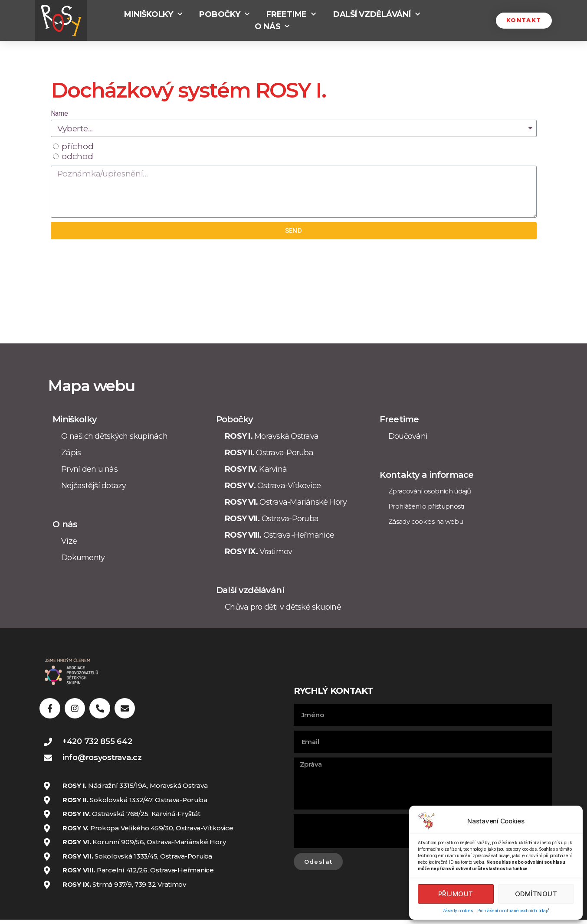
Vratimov (258, 552)
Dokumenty (83, 558)
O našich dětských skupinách (114, 436)
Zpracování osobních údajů (430, 491)
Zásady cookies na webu (426, 521)
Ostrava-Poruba (269, 453)
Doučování (408, 436)
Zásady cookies (458, 911)
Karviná (256, 469)
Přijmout (456, 894)
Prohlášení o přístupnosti (426, 506)
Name (59, 113)
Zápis (71, 453)
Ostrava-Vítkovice (273, 486)
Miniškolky (153, 14)
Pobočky (224, 14)
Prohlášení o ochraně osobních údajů (513, 911)
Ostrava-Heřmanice (279, 535)
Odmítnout (536, 894)
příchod (77, 146)
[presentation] (360, 833)
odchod (77, 156)
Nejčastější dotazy (94, 486)
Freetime (291, 14)
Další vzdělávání (376, 14)
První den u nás (89, 469)
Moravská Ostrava (272, 436)
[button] (522, 20)
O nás (272, 26)
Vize (69, 541)
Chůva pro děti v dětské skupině (283, 607)
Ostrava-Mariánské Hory (286, 502)
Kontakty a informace (426, 475)
